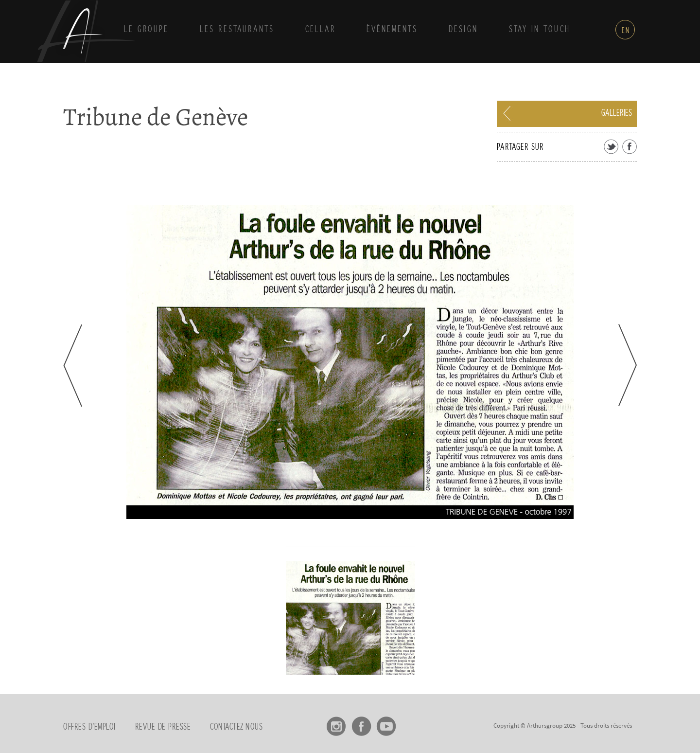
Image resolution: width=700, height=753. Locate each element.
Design (463, 30)
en (626, 31)
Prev (73, 366)
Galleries (617, 113)
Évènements (392, 30)
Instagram (337, 723)
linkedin (411, 723)
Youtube (386, 723)
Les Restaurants (237, 30)
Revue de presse (163, 727)
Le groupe (146, 30)
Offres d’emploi (89, 727)
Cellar (320, 30)
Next (628, 365)
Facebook (361, 723)
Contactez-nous (236, 727)
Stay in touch (540, 30)
